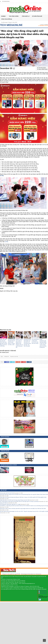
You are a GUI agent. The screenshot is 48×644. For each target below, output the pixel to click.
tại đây (2, 176)
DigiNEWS (4, 16)
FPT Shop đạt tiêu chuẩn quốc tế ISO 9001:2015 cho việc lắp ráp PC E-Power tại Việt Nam (19, 501)
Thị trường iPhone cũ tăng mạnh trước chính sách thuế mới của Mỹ (35, 341)
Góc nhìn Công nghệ (37, 16)
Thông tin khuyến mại (7, 19)
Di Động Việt (6, 357)
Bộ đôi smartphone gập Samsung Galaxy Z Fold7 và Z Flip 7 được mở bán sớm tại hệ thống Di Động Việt (43, 343)
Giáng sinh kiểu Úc (4, 503)
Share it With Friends (42, 69)
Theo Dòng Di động (14, 16)
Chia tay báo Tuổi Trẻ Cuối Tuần (7, 493)
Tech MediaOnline (6, 1)
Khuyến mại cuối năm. (14, 357)
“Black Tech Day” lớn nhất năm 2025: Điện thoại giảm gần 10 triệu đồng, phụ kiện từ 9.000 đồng (3, 343)
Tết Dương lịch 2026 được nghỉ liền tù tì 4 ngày (10, 504)
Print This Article (42, 68)
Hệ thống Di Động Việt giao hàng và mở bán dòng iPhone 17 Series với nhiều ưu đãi (11, 342)
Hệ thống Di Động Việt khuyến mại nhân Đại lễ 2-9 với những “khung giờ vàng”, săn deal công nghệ (27, 343)
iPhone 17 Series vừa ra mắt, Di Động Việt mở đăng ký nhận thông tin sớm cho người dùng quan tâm (19, 343)
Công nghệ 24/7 (26, 16)
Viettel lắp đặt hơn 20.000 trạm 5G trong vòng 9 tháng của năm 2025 (15, 500)
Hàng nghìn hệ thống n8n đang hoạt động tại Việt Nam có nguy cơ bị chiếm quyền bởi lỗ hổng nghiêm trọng (23, 497)
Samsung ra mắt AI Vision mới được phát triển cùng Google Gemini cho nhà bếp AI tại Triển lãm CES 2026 (23, 509)
